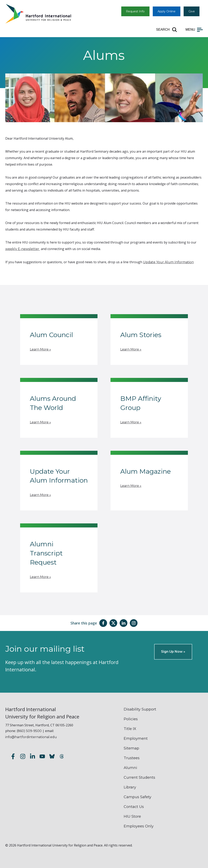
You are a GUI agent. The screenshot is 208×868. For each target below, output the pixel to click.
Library (130, 787)
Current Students (139, 777)
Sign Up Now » (173, 652)
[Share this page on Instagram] (134, 623)
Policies (131, 719)
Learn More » (40, 349)
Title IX (130, 729)
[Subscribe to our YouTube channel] (42, 757)
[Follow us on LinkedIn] (32, 757)
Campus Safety (138, 797)
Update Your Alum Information (168, 262)
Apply (167, 11)
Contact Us (134, 807)
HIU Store (132, 816)
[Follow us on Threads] (62, 757)
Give (192, 11)
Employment (136, 739)
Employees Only (139, 826)
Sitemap (131, 748)
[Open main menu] (194, 30)
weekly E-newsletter (23, 249)
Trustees (132, 758)
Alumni (130, 768)
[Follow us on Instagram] (23, 757)
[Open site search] (167, 30)
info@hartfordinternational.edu (31, 737)
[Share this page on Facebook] (103, 623)
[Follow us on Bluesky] (52, 757)
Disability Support (140, 709)
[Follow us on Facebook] (13, 757)
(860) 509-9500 (29, 731)
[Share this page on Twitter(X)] (113, 623)
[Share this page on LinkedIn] (123, 623)
